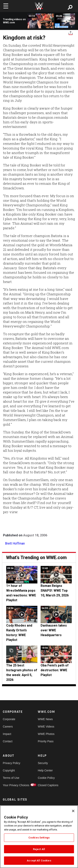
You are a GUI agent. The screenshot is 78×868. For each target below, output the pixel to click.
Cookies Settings (39, 838)
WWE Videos (46, 727)
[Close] (73, 811)
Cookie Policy (46, 778)
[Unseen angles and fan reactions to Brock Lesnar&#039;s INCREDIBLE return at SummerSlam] (41, 21)
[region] (39, 837)
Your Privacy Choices (12, 785)
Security (43, 763)
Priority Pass (46, 741)
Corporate (9, 719)
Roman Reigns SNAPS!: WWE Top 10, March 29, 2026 (55, 591)
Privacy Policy (11, 763)
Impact (7, 734)
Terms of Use (11, 778)
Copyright (9, 770)
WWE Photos (46, 734)
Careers (8, 727)
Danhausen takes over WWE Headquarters (54, 630)
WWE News (45, 719)
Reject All (39, 849)
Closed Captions (47, 785)
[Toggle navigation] (6, 6)
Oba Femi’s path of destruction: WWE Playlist (55, 670)
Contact (8, 741)
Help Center (45, 770)
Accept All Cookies (39, 861)
